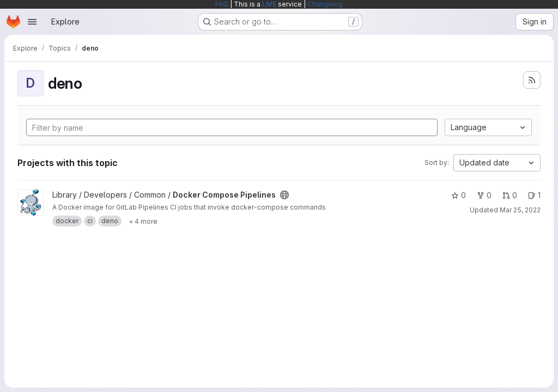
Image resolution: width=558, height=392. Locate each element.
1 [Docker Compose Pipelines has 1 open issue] (534, 195)
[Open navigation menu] (32, 22)
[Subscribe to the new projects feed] (532, 80)
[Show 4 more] (143, 221)
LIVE (269, 4)
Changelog (325, 4)
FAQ (222, 4)
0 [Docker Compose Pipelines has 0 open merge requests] (510, 195)
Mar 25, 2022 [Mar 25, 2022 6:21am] (520, 210)
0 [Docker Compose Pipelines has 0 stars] (459, 195)
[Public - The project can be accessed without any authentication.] (284, 195)
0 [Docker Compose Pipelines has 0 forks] (484, 195)
